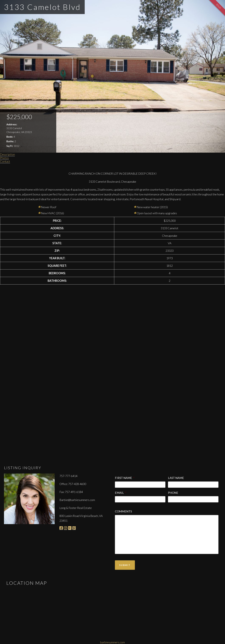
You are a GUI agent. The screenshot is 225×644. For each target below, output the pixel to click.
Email (121, 493)
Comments (123, 511)
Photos (4, 158)
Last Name (176, 478)
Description (7, 154)
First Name (125, 478)
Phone (173, 493)
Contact (5, 161)
